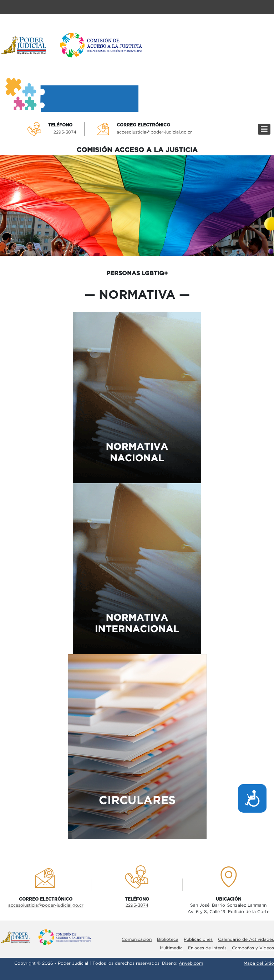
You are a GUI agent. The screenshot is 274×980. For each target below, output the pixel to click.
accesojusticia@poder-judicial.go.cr (154, 132)
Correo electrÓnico (143, 125)
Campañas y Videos (253, 948)
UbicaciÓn (229, 899)
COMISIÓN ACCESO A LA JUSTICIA (137, 150)
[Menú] (264, 129)
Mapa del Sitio (259, 963)
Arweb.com (191, 963)
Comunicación (137, 940)
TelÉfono (60, 125)
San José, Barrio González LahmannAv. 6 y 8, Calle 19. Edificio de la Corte (229, 909)
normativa (137, 295)
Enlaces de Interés (207, 948)
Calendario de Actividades (246, 940)
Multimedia (171, 948)
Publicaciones (198, 940)
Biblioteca (168, 940)
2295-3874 (65, 132)
